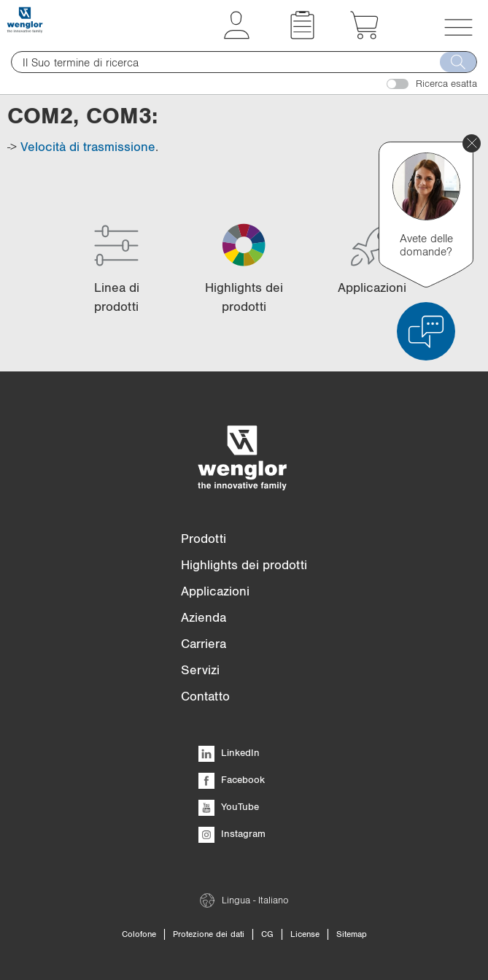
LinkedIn (229, 752)
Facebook (232, 779)
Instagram (232, 833)
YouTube (229, 806)
